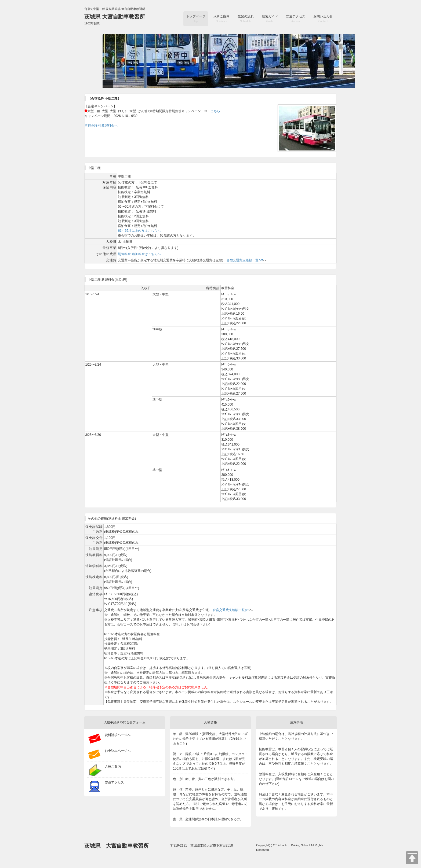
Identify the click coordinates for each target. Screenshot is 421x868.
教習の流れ (246, 19)
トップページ (196, 19)
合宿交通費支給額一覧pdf (245, 260)
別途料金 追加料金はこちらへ (139, 254)
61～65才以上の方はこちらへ (139, 231)
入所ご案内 (222, 19)
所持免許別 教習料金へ (101, 126)
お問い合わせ (323, 19)
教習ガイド (270, 19)
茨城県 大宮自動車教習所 (115, 19)
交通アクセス (296, 19)
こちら (215, 111)
